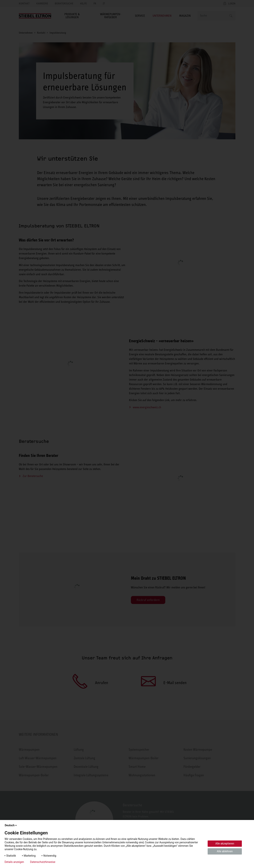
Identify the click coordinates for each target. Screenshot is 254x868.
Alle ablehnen (225, 851)
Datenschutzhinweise (43, 862)
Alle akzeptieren (225, 844)
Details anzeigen (14, 862)
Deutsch (11, 825)
